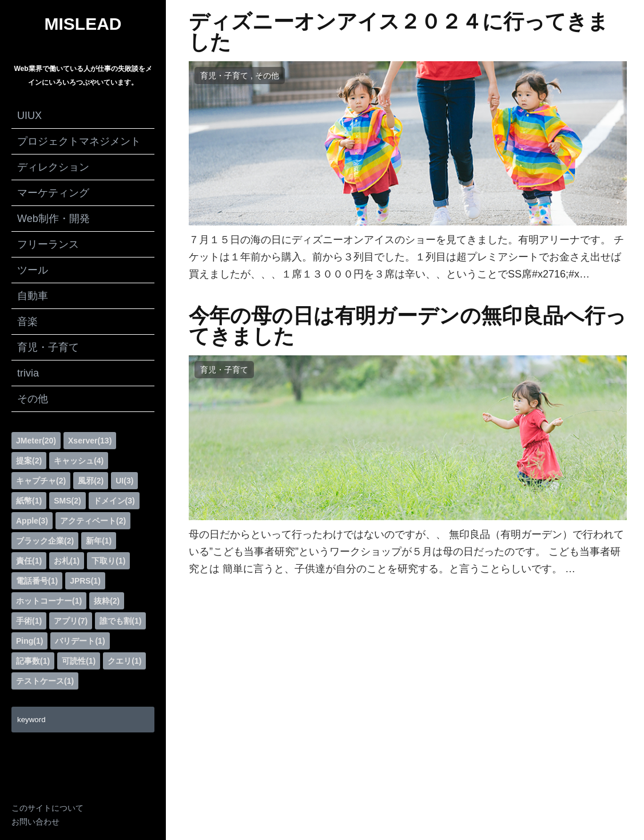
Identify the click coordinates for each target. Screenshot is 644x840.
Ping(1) (29, 641)
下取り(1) (108, 561)
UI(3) (124, 481)
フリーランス (48, 244)
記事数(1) (33, 661)
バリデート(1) (80, 641)
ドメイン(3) (114, 501)
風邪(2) (91, 481)
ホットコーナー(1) (49, 601)
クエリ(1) (124, 661)
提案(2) (29, 461)
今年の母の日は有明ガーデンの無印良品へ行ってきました (408, 326)
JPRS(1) (85, 581)
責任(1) (29, 561)
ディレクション (53, 167)
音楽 (27, 322)
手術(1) (29, 621)
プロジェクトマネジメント (79, 141)
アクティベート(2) (93, 521)
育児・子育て (48, 347)
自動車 (33, 296)
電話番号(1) (37, 581)
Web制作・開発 (53, 219)
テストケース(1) (45, 681)
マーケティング (53, 193)
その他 (33, 399)
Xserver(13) (90, 441)
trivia (28, 373)
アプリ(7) (71, 621)
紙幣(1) (29, 501)
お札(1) (67, 561)
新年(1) (99, 541)
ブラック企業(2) (45, 541)
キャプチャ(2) (41, 481)
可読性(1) (79, 661)
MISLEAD (83, 24)
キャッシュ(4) (79, 461)
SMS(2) (67, 501)
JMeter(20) (36, 441)
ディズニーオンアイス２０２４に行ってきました (399, 32)
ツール (33, 270)
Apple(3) (32, 521)
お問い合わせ (35, 822)
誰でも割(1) (120, 621)
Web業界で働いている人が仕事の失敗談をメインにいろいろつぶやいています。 (83, 76)
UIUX (29, 116)
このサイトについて (47, 808)
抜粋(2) (107, 601)
